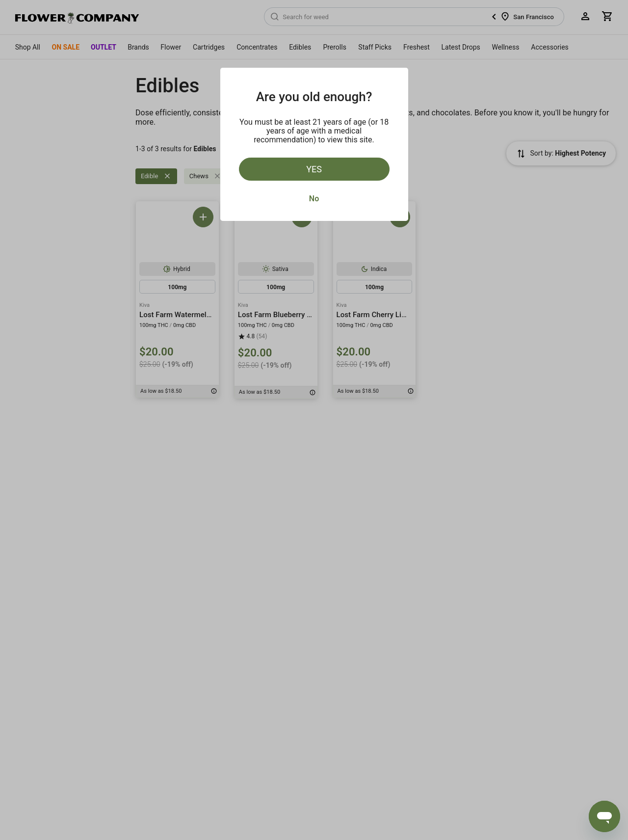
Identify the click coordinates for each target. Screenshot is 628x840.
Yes (314, 169)
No (314, 199)
